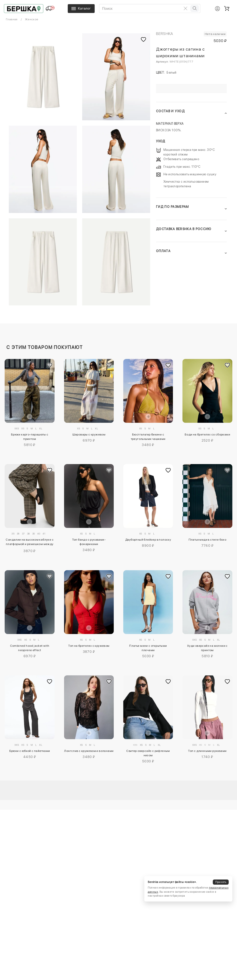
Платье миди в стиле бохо (208, 540)
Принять (221, 882)
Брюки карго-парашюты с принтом (30, 437)
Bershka (165, 34)
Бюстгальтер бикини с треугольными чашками (148, 437)
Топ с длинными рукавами (207, 751)
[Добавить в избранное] (50, 365)
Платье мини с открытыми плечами (148, 648)
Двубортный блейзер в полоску (148, 540)
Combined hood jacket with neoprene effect (30, 648)
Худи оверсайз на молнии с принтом (207, 648)
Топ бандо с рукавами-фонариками (89, 542)
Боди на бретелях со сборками (207, 434)
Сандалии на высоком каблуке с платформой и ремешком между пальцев (30, 543)
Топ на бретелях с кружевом (89, 646)
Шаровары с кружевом (89, 434)
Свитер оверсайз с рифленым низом (148, 753)
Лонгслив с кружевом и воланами (89, 751)
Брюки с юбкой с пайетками (30, 751)
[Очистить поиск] (185, 8)
